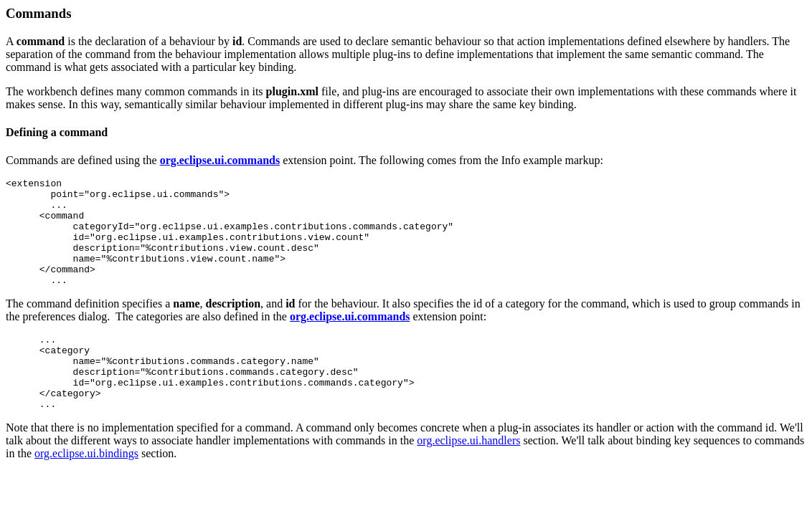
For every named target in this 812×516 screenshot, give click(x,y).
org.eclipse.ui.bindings (86, 490)
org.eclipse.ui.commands (220, 160)
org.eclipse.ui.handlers (468, 477)
